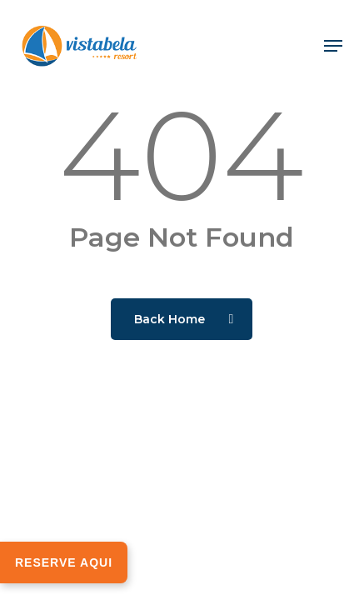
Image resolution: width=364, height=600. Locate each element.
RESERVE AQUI (64, 562)
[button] (333, 46)
